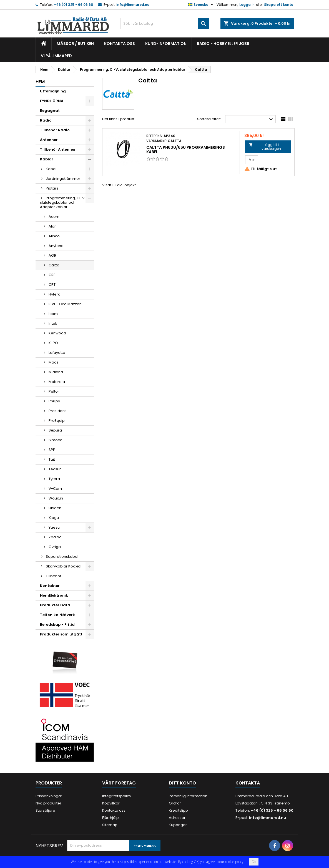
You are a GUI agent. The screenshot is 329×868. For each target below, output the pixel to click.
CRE (52, 275)
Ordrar (175, 803)
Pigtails (52, 188)
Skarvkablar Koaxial (64, 566)
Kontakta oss (120, 44)
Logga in (247, 5)
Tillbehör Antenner (58, 149)
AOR (52, 255)
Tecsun (55, 469)
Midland (56, 372)
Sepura (55, 430)
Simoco (56, 440)
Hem (40, 82)
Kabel (51, 169)
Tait (52, 459)
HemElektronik (54, 595)
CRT (52, 285)
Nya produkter (48, 803)
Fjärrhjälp (110, 818)
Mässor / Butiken (75, 44)
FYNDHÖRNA (52, 101)
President (57, 411)
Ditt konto (182, 783)
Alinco (54, 236)
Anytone (56, 246)
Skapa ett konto (279, 5)
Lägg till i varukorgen (265, 147)
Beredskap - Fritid (57, 624)
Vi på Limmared (56, 56)
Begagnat (50, 111)
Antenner (49, 140)
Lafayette (57, 353)
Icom (53, 314)
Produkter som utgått (61, 634)
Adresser (177, 818)
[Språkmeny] (201, 5)
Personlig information (188, 796)
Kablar (47, 159)
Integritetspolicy (117, 796)
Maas (54, 362)
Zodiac (55, 537)
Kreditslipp (178, 810)
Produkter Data (55, 605)
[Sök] (165, 24)
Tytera (54, 479)
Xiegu (54, 518)
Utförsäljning (53, 91)
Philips (54, 401)
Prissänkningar (49, 796)
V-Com (55, 489)
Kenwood (57, 333)
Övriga (55, 547)
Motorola (57, 382)
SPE (52, 450)
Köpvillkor (111, 803)
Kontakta (248, 783)
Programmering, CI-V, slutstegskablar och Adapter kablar (63, 202)
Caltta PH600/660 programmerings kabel (186, 150)
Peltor (54, 391)
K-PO (53, 343)
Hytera (55, 294)
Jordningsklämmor (63, 179)
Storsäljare (45, 810)
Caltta (54, 265)
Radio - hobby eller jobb (223, 44)
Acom (54, 217)
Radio (46, 120)
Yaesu (54, 527)
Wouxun (56, 498)
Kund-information (166, 44)
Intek (53, 323)
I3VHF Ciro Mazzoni (66, 304)
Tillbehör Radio (55, 130)
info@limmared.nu (133, 5)
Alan (53, 226)
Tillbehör (54, 576)
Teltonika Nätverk (57, 615)
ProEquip (57, 421)
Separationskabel (62, 557)
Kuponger (178, 825)
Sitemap (110, 825)
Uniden (55, 508)
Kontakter (50, 586)
